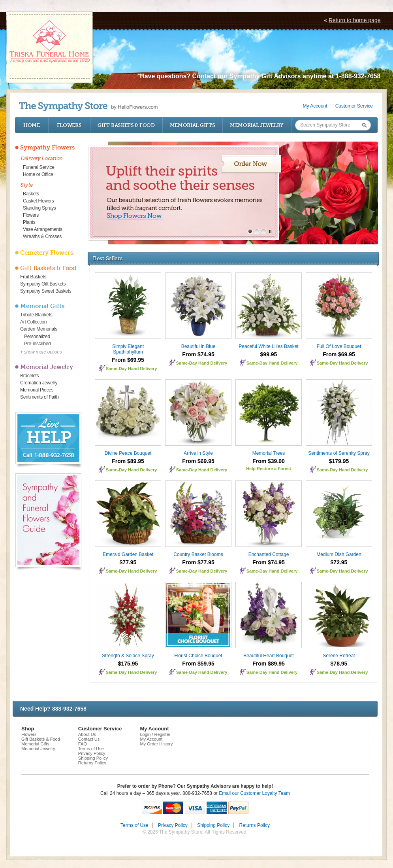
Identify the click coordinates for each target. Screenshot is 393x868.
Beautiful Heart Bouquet (268, 656)
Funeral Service (39, 167)
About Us (87, 734)
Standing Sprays (39, 208)
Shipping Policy (93, 758)
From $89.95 (128, 461)
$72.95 (339, 562)
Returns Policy (92, 763)
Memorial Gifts (193, 125)
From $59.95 (198, 664)
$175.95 (128, 664)
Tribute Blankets (36, 315)
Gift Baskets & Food (126, 125)
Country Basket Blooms (198, 554)
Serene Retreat (339, 656)
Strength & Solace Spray (128, 656)
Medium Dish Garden (339, 554)
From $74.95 (198, 354)
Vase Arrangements (42, 229)
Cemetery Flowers (47, 253)
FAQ (83, 744)
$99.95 (269, 354)
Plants (29, 222)
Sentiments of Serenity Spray (339, 453)
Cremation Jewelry (39, 383)
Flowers (69, 125)
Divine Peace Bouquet (128, 453)
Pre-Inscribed (37, 344)
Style (27, 185)
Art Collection (33, 322)
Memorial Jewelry (257, 125)
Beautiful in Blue (198, 346)
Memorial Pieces (37, 390)
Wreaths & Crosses (42, 236)
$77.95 (128, 562)
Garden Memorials (39, 329)
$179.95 (339, 461)
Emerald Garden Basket (128, 554)
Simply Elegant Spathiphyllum (128, 349)
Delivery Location (42, 158)
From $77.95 (198, 562)
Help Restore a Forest (269, 469)
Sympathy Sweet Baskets (46, 291)
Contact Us (89, 739)
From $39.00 (269, 461)
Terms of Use (91, 749)
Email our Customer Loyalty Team (254, 793)
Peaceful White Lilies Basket (268, 346)
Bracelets (29, 376)
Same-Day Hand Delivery (132, 369)
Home (32, 125)
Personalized (37, 337)
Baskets (31, 194)
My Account (315, 106)
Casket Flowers (39, 201)
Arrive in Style (198, 453)
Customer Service (354, 106)
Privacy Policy (92, 753)
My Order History (156, 744)
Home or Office (38, 174)
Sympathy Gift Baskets (43, 284)
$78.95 (339, 664)
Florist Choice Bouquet (198, 656)
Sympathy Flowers (47, 148)
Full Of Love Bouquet (339, 346)
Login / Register (155, 734)
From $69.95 (128, 360)
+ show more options (41, 352)
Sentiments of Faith (39, 397)
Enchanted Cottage (269, 554)
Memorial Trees (269, 453)
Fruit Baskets (33, 277)
